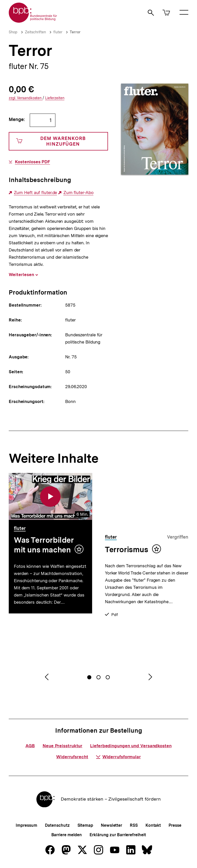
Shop (13, 32)
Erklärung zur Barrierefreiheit (118, 835)
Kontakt (153, 825)
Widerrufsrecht (72, 757)
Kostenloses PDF (33, 162)
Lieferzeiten (55, 98)
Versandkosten (26, 98)
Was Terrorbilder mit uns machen (44, 545)
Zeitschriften (35, 32)
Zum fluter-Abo (78, 193)
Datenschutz (57, 825)
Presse (175, 825)
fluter (58, 32)
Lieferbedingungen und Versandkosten (131, 746)
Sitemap (85, 825)
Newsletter (111, 825)
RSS (134, 825)
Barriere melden (67, 835)
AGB (30, 746)
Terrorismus (127, 549)
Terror (75, 32)
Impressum (26, 825)
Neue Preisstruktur (62, 746)
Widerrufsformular (118, 757)
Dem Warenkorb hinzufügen (51, 141)
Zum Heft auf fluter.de (36, 193)
